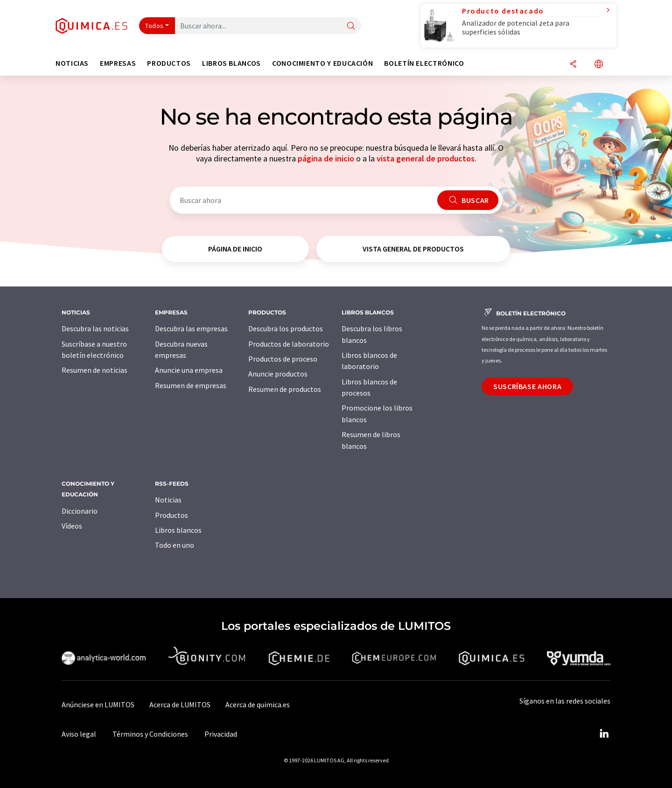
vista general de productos (426, 158)
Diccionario (80, 511)
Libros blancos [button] (231, 63)
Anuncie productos (278, 374)
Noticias (168, 500)
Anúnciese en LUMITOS (98, 704)
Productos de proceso (283, 359)
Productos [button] (169, 63)
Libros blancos (178, 530)
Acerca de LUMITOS (180, 704)
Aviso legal (79, 734)
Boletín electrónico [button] (424, 63)
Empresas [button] (118, 63)
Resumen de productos (285, 389)
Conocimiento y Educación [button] (322, 63)
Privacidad (221, 734)
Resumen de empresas (191, 385)
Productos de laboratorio (289, 344)
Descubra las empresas (191, 328)
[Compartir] (573, 65)
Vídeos (72, 526)
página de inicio (326, 158)
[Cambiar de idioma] (599, 65)
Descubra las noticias (95, 328)
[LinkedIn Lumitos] (604, 734)
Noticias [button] (72, 63)
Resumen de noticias (94, 370)
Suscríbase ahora (527, 386)
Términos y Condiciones (150, 734)
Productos (171, 515)
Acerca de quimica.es (258, 704)
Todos (154, 26)
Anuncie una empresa (189, 370)
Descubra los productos (286, 328)
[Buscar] (351, 26)
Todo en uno (175, 545)
